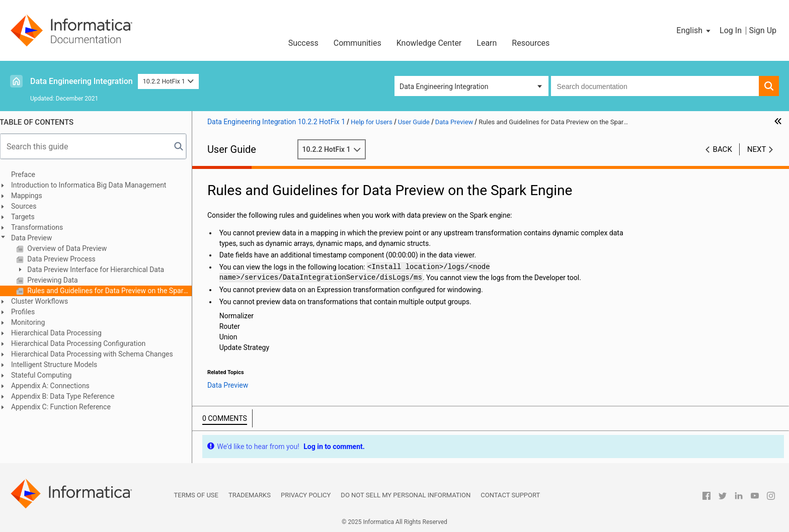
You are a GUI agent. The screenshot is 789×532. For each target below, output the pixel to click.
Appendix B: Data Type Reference (68, 396)
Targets (28, 217)
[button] (694, 31)
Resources (531, 43)
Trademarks (250, 495)
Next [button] (757, 149)
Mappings (32, 196)
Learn (487, 43)
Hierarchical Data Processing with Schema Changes (98, 354)
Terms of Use (196, 495)
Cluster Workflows (45, 301)
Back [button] (723, 149)
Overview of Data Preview (72, 248)
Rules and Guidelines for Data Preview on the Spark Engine (114, 291)
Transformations (43, 227)
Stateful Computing (47, 375)
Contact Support (510, 495)
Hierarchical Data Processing (62, 333)
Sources (29, 206)
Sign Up (763, 30)
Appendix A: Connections (56, 386)
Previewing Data (57, 280)
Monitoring (34, 322)
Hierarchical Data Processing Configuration (84, 343)
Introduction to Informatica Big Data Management (94, 185)
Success (303, 43)
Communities (358, 43)
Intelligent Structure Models (60, 365)
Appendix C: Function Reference (66, 407)
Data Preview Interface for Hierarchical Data (100, 270)
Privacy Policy (306, 495)
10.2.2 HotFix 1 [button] (169, 81)
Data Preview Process (66, 259)
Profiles (28, 312)
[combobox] (655, 86)
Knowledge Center (429, 43)
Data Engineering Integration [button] (444, 86)
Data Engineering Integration (82, 81)
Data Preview (37, 238)
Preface (29, 174)
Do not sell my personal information (406, 495)
